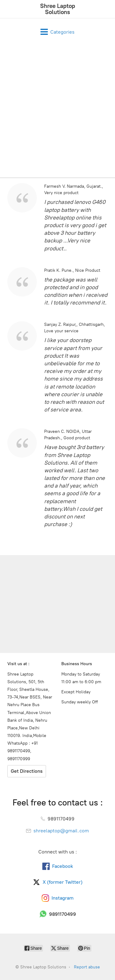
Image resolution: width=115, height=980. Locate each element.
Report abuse (87, 967)
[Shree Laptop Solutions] (57, 9)
